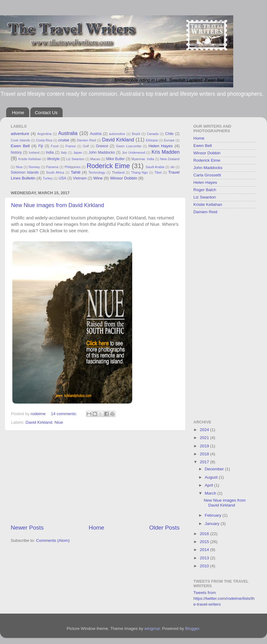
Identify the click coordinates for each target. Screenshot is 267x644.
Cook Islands (20, 140)
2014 (205, 550)
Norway (35, 167)
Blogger (192, 629)
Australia (68, 133)
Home (18, 112)
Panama (52, 167)
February (214, 515)
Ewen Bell (20, 146)
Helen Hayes (161, 146)
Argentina (44, 134)
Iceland (34, 152)
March (211, 493)
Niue (19, 167)
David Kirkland (118, 140)
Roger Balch (205, 190)
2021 (205, 438)
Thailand (118, 172)
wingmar (152, 629)
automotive (117, 134)
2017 (205, 462)
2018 (205, 454)
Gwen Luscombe (129, 146)
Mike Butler (116, 159)
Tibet (158, 172)
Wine (98, 178)
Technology (97, 172)
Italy (64, 152)
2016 (205, 534)
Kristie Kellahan (30, 159)
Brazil (136, 134)
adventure (20, 134)
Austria (96, 134)
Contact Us (46, 112)
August (212, 477)
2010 (205, 566)
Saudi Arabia (155, 167)
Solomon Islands (25, 172)
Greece (102, 146)
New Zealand (170, 159)
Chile (169, 134)
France (71, 146)
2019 (205, 446)
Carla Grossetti (207, 175)
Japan (77, 152)
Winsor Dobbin (124, 178)
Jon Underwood (133, 152)
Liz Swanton (75, 159)
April (209, 485)
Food (55, 146)
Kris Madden (166, 152)
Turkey (48, 178)
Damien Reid (86, 140)
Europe (169, 140)
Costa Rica (44, 140)
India (50, 152)
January (213, 524)
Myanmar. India (143, 159)
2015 (205, 542)
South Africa (55, 172)
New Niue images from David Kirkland (58, 205)
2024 (205, 430)
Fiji (41, 146)
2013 (205, 558)
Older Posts (164, 528)
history (16, 152)
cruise (64, 140)
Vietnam (80, 178)
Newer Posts (27, 528)
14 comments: (65, 414)
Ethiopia (152, 140)
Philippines (72, 167)
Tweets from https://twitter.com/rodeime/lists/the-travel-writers (224, 598)
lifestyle (53, 159)
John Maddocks (102, 152)
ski (172, 167)
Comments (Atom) (53, 540)
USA (62, 178)
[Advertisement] (95, 477)
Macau (95, 159)
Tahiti (75, 172)
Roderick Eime (108, 166)
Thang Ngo (139, 172)
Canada (153, 134)
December (215, 469)
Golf (86, 146)
